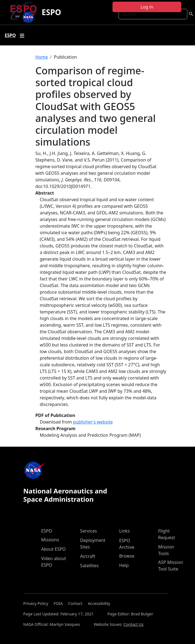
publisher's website (93, 422)
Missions (50, 540)
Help (124, 565)
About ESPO (53, 549)
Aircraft (88, 556)
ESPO (52, 12)
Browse (127, 556)
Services (88, 531)
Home (42, 57)
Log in (147, 7)
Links (124, 531)
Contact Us (134, 624)
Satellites (89, 566)
